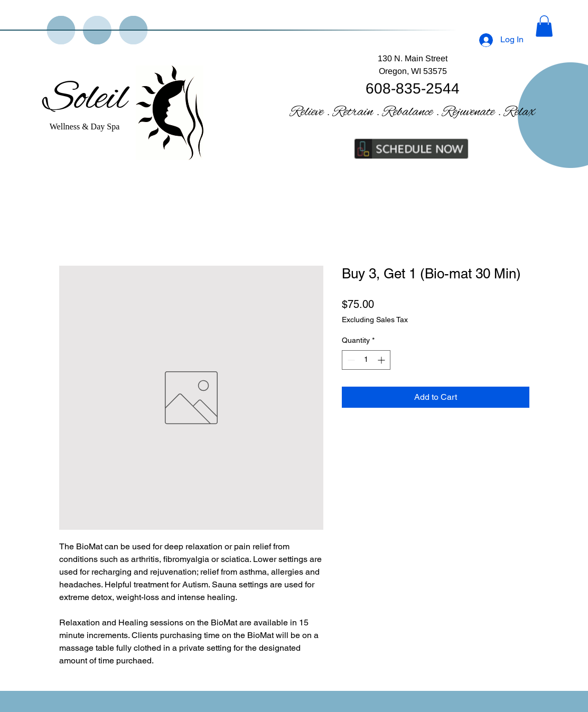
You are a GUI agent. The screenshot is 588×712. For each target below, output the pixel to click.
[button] (544, 26)
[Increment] (382, 360)
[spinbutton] (366, 360)
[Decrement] (350, 360)
